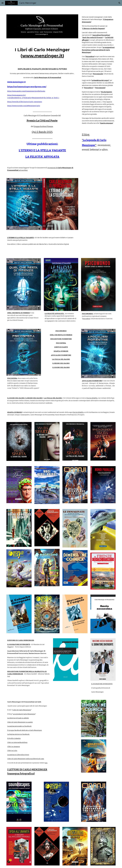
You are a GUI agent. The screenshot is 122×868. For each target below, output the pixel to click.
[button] (3, 3)
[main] (42, 52)
